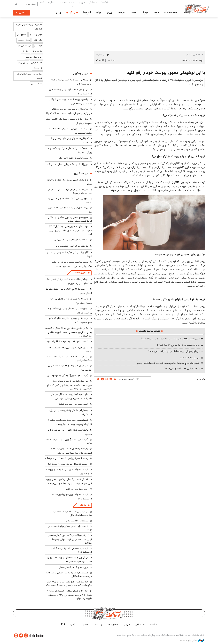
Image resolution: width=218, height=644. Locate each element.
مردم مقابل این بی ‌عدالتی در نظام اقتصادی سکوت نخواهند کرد (70, 131)
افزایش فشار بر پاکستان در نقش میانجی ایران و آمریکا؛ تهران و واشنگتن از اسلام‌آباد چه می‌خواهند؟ (69, 481)
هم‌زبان (82, 2)
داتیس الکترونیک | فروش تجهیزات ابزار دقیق (28, 27)
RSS (63, 625)
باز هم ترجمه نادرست (190, 358)
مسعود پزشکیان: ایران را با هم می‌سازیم (71, 240)
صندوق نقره (21, 35)
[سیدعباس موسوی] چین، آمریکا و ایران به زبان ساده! (69, 441)
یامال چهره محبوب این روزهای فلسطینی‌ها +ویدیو (71, 349)
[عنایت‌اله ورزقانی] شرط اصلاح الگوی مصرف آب (67, 458)
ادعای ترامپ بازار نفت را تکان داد (74, 158)
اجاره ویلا (38, 46)
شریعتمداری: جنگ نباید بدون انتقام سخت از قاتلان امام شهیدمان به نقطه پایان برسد (70, 422)
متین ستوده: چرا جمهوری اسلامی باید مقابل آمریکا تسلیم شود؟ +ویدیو (70, 219)
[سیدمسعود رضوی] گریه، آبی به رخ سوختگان (68, 376)
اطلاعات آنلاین (197, 9)
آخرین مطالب (80, 273)
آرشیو (42, 2)
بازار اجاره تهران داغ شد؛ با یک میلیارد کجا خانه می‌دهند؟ (174, 351)
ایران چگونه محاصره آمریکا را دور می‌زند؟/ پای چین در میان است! (170, 339)
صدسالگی (93, 2)
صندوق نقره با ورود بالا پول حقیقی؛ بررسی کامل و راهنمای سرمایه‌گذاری (69, 574)
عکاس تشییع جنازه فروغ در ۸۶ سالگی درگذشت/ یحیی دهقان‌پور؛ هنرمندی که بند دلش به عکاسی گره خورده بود (69, 332)
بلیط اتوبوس (36, 84)
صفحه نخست (171, 12)
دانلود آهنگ (37, 51)
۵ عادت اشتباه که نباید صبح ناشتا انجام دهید (68, 341)
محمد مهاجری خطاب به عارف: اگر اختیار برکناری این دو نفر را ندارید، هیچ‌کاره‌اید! (72, 264)
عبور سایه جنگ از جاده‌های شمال (73, 567)
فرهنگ (145, 12)
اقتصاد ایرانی (36, 63)
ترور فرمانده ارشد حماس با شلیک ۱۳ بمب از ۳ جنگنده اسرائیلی (69, 358)
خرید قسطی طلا (25, 46)
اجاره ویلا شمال (36, 35)
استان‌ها (87, 12)
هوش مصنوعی (24, 40)
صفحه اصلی (198, 55)
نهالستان (25, 51)
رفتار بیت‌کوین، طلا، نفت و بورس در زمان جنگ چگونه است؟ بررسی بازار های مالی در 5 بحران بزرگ (69, 583)
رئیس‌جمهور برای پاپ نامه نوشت (73, 404)
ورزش (109, 12)
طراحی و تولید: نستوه (192, 640)
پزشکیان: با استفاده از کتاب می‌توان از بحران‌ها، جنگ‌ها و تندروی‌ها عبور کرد (69, 281)
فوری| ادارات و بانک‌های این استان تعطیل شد (68, 164)
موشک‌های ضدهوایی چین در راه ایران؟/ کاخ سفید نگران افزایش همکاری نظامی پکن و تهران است (70, 230)
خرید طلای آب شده (34, 57)
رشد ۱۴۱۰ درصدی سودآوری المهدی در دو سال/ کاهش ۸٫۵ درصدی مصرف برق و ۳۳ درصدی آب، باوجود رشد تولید (69, 595)
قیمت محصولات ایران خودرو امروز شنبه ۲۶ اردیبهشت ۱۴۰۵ (71, 497)
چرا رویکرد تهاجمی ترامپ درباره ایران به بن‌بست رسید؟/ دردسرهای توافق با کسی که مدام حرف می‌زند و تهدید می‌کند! (69, 385)
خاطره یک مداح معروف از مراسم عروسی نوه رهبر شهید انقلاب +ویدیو (168, 363)
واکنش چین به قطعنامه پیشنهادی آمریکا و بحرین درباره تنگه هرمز (71, 102)
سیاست (121, 12)
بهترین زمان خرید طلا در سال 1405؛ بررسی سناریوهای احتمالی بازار (71, 513)
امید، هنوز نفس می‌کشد (77, 489)
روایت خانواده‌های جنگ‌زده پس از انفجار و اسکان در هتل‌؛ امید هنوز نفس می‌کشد (71, 451)
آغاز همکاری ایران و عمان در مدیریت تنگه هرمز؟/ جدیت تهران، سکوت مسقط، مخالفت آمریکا (69, 111)
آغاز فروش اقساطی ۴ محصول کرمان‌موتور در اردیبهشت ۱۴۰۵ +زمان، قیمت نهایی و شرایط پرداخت (70, 539)
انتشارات (52, 2)
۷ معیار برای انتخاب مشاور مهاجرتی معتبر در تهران (70, 528)
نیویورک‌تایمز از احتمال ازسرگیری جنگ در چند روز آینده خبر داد (70, 150)
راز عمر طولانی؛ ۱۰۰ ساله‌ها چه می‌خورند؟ (182, 369)
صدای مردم (73, 4)
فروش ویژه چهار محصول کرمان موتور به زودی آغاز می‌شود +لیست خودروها (70, 560)
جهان (99, 12)
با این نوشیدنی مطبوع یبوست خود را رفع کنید (166, 73)
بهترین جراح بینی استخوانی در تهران (29, 76)
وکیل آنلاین (37, 40)
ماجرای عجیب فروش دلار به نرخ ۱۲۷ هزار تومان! (178, 345)
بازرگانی (83, 505)
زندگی (72, 12)
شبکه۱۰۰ (105, 2)
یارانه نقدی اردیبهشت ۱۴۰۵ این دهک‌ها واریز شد (70, 210)
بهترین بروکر (23, 63)
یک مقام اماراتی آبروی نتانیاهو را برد (72, 246)
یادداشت (63, 2)
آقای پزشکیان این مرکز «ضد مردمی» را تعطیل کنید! (69, 254)
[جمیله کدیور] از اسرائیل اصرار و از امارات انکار (68, 464)
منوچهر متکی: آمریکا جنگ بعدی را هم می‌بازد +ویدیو (70, 200)
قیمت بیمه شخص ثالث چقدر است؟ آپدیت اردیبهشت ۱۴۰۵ (71, 550)
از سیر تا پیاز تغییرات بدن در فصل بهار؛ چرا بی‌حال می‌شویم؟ (71, 301)
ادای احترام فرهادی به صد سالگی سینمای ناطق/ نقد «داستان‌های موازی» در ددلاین (71, 396)
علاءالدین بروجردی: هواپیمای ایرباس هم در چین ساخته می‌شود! (70, 191)
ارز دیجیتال (37, 68)
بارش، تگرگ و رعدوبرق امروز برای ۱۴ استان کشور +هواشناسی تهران (69, 121)
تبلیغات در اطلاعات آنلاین (77, 521)
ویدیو (59, 12)
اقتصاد (133, 12)
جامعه (156, 12)
